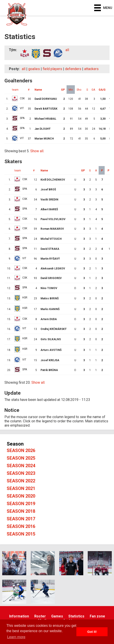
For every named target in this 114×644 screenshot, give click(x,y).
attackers (91, 69)
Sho (79, 90)
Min (71, 90)
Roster (40, 616)
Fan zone (97, 616)
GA (93, 90)
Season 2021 (21, 488)
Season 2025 (21, 458)
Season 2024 (21, 466)
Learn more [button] (16, 637)
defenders (73, 69)
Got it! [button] (92, 632)
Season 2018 (21, 511)
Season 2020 (21, 496)
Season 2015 (21, 534)
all (67, 50)
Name (38, 90)
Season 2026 (21, 450)
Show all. (37, 151)
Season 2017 (21, 519)
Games (57, 616)
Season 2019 (21, 504)
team (15, 90)
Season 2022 (21, 481)
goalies (34, 69)
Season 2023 (21, 473)
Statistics (76, 616)
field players (52, 69)
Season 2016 (21, 526)
